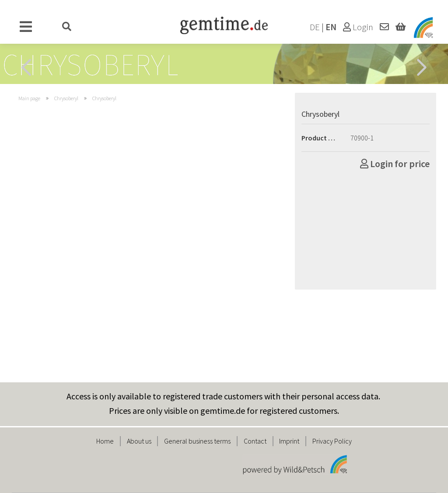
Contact (255, 441)
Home (105, 441)
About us (139, 441)
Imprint (289, 441)
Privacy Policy (332, 441)
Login (358, 27)
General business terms (197, 441)
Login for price (395, 164)
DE (315, 27)
